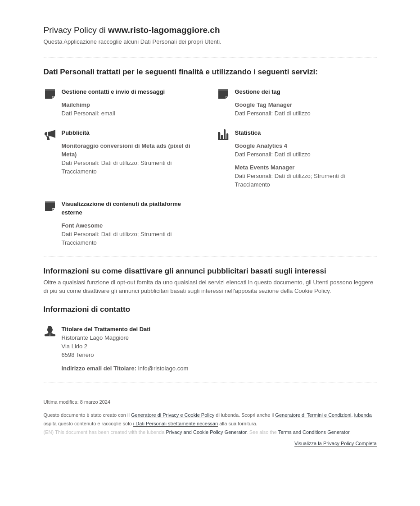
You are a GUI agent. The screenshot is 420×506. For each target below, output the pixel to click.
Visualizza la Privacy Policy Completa (336, 444)
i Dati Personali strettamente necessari (176, 424)
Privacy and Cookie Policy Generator (206, 432)
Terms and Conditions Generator (314, 432)
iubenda (363, 415)
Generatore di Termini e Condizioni (313, 415)
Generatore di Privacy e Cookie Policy (173, 415)
